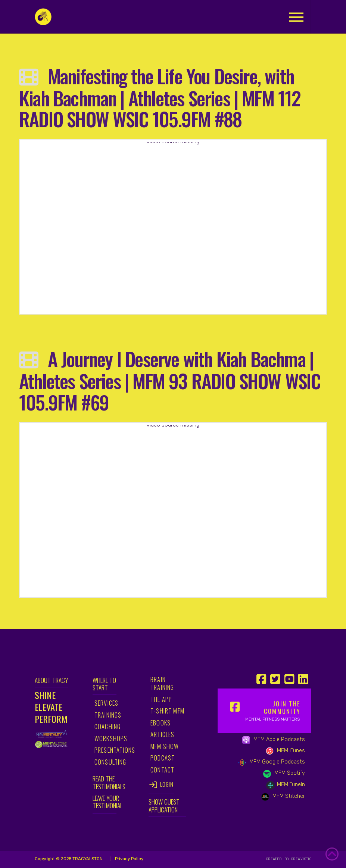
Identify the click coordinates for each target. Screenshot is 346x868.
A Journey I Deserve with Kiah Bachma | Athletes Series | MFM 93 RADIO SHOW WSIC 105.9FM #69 (170, 380)
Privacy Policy (129, 859)
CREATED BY (278, 859)
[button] (296, 17)
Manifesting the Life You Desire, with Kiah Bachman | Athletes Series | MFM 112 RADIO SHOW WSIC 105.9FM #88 (160, 97)
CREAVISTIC (301, 859)
